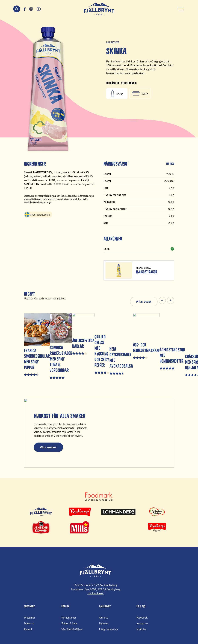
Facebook (142, 617)
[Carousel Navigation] (166, 302)
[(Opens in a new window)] (25, 9)
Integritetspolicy (109, 629)
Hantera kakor (96, 593)
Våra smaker (48, 447)
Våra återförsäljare (72, 629)
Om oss (104, 617)
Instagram (142, 623)
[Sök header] (17, 9)
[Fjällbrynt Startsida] (95, 571)
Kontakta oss (69, 617)
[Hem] (99, 9)
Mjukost (29, 623)
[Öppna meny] (181, 9)
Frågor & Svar (69, 623)
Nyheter (104, 623)
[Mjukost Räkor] (139, 270)
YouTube (141, 629)
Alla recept (144, 301)
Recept (28, 629)
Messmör (29, 617)
